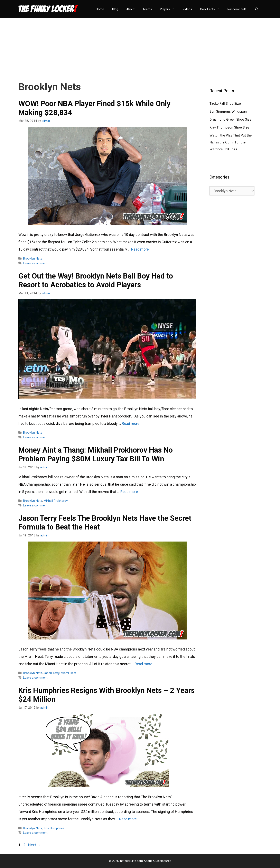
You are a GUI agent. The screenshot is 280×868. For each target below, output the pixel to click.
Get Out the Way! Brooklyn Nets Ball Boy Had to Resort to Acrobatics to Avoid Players (96, 280)
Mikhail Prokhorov (56, 501)
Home (100, 9)
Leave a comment (35, 263)
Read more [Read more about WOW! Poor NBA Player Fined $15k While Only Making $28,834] (140, 249)
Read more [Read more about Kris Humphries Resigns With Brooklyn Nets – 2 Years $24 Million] (128, 819)
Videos (187, 9)
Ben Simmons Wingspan (228, 111)
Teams (147, 9)
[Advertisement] (140, 47)
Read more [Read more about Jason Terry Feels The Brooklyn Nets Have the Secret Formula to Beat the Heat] (143, 664)
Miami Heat (68, 673)
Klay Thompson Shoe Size (229, 127)
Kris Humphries (54, 828)
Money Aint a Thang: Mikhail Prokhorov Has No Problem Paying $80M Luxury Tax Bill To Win (96, 455)
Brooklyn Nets (32, 259)
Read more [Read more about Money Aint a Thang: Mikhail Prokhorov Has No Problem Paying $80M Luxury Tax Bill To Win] (129, 492)
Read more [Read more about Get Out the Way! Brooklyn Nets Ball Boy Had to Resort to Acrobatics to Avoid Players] (131, 423)
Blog (115, 9)
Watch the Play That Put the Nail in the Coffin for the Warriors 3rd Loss (231, 142)
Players (169, 9)
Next (34, 845)
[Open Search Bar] (257, 9)
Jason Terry (51, 673)
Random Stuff (237, 9)
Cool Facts (212, 9)
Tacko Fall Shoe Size (225, 103)
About (130, 9)
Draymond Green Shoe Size (230, 119)
